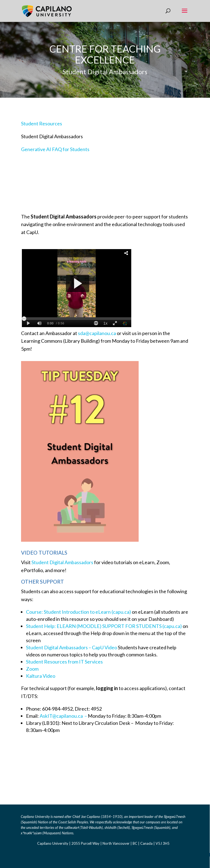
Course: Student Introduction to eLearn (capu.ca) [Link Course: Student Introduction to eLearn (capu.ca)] (78, 612)
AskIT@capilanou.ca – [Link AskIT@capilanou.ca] (64, 716)
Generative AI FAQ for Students (55, 149)
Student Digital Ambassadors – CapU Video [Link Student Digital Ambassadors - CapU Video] (72, 647)
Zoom (32, 669)
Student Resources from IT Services (64, 662)
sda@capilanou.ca (97, 333)
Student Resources (42, 123)
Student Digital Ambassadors (62, 562)
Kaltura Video (41, 676)
